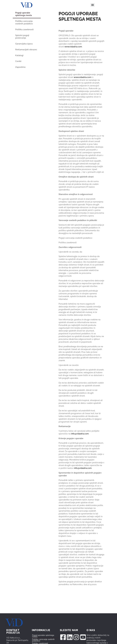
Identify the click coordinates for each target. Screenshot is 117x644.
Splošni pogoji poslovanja (22, 37)
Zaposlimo (20, 67)
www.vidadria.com (73, 47)
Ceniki (18, 61)
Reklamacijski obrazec (26, 50)
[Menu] (93, 5)
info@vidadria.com (80, 434)
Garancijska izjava (24, 44)
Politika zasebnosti (24, 30)
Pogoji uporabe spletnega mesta (24, 14)
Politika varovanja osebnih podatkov (24, 22)
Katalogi (19, 55)
